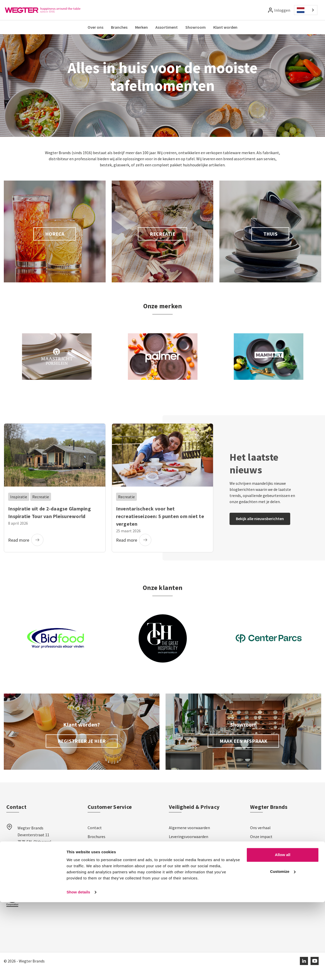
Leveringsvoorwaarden (189, 847)
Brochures (96, 847)
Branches (119, 27)
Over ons (95, 27)
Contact (95, 838)
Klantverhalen (263, 891)
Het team (258, 856)
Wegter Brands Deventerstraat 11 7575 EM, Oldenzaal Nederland (34, 849)
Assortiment (167, 27)
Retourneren (99, 865)
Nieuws (256, 900)
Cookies (176, 874)
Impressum (179, 882)
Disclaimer (178, 865)
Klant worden (225, 27)
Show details (78, 970)
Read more (26, 550)
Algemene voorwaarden (189, 838)
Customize (283, 949)
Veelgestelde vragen (105, 874)
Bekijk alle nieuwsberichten (260, 529)
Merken (141, 27)
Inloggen (282, 10)
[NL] (306, 10)
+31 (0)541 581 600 (33, 881)
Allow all (283, 933)
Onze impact (261, 847)
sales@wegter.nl (32, 870)
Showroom (196, 27)
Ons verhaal (260, 838)
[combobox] (306, 10)
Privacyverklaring (184, 856)
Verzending (97, 856)
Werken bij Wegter (266, 865)
